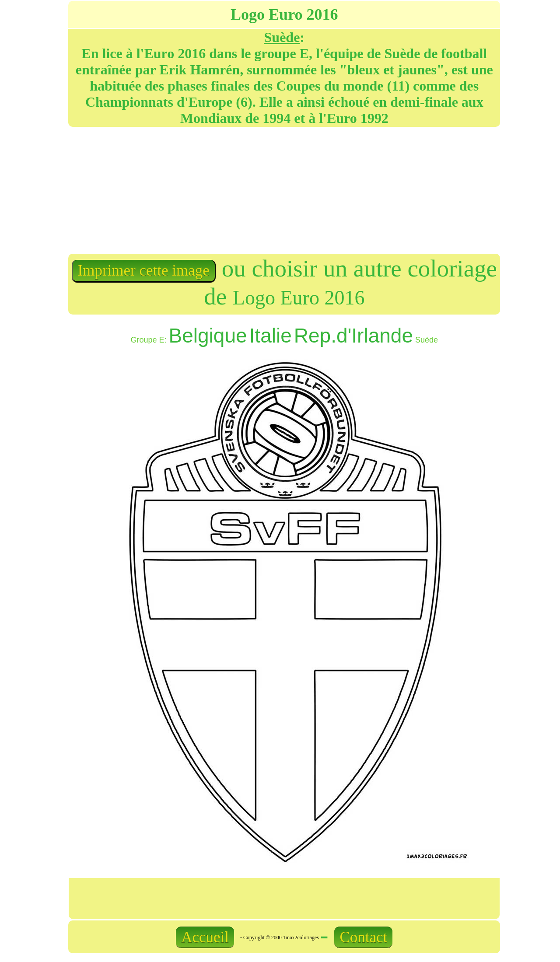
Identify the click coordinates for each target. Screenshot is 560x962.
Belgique (208, 336)
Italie (271, 336)
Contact (363, 937)
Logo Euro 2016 (299, 298)
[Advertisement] (175, 189)
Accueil (205, 937)
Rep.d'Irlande (353, 336)
